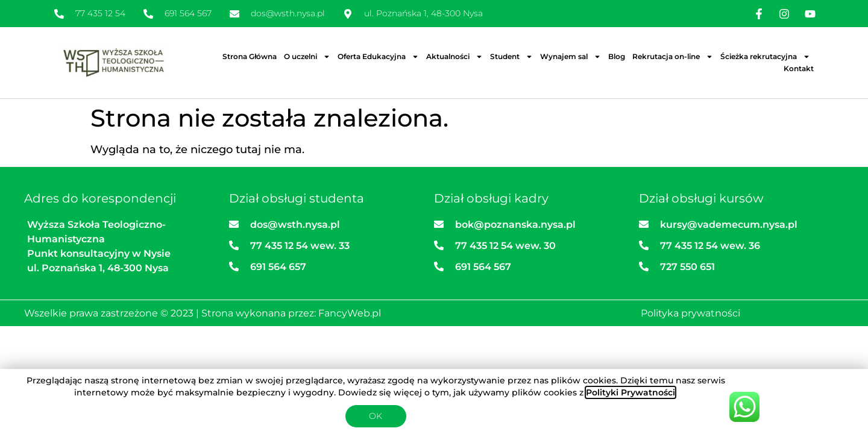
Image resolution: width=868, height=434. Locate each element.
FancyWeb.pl (350, 313)
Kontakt (799, 68)
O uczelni (307, 57)
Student (511, 57)
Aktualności (454, 57)
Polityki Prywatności (631, 392)
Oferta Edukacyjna (378, 57)
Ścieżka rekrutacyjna (765, 57)
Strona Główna (250, 56)
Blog (617, 56)
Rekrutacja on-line (673, 57)
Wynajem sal (571, 57)
